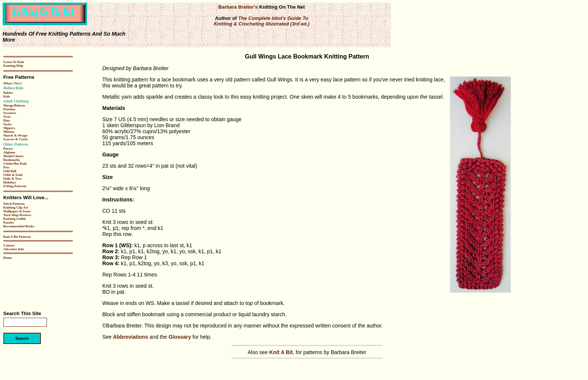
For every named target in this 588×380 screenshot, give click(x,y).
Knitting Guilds (15, 219)
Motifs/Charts (13, 156)
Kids (7, 96)
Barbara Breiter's (238, 7)
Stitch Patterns (14, 204)
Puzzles (9, 222)
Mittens (9, 132)
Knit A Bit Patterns (17, 237)
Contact (9, 245)
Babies (8, 93)
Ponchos (9, 109)
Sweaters (10, 113)
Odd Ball (10, 171)
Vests (7, 117)
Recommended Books (19, 226)
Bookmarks (12, 160)
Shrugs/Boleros (14, 105)
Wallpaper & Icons (17, 211)
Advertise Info (14, 249)
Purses (8, 149)
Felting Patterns (15, 186)
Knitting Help (13, 66)
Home (8, 258)
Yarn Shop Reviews (17, 215)
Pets (6, 167)
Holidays (10, 182)
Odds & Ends (13, 175)
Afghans (9, 152)
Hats (7, 120)
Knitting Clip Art (16, 207)
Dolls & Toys (13, 179)
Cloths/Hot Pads (15, 164)
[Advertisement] (26, 282)
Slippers (9, 128)
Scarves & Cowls (16, 139)
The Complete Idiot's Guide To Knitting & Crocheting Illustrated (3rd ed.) (262, 21)
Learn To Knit (14, 62)
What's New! (13, 83)
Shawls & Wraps (16, 135)
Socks (7, 124)
